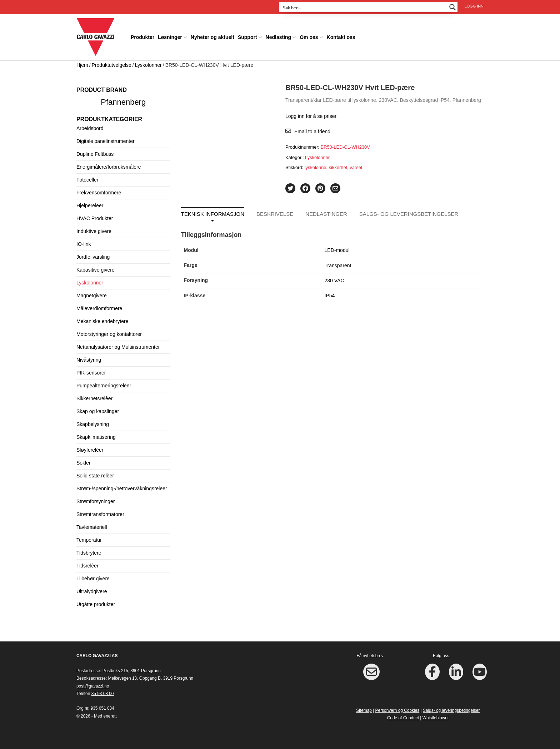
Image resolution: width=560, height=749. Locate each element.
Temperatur (89, 540)
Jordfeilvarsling (93, 257)
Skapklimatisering (96, 437)
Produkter (142, 37)
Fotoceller (87, 180)
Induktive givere (94, 231)
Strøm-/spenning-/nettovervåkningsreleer (122, 488)
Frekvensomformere (99, 193)
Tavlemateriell (92, 527)
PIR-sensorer (91, 373)
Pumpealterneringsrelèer (104, 386)
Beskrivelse (275, 214)
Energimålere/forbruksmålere (109, 167)
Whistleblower (436, 718)
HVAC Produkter (95, 218)
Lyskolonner (148, 65)
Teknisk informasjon (213, 214)
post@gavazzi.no (93, 686)
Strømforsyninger (96, 501)
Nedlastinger (326, 214)
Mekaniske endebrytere (102, 321)
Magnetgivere (92, 296)
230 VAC (334, 281)
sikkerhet (338, 167)
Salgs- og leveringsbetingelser (409, 214)
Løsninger (170, 37)
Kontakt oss (341, 37)
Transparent (338, 266)
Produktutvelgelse (112, 65)
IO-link (84, 244)
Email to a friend (312, 132)
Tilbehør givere (93, 579)
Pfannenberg (123, 102)
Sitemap (364, 710)
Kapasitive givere (96, 270)
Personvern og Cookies (397, 710)
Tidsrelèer (87, 566)
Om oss (309, 37)
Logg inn (474, 6)
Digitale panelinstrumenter (106, 141)
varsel (356, 167)
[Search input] (364, 7)
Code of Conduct (403, 718)
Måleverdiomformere (99, 308)
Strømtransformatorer (100, 514)
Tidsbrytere (89, 553)
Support (247, 37)
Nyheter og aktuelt (212, 37)
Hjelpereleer (90, 205)
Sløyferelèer (90, 450)
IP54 (330, 296)
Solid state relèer (95, 476)
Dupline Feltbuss (95, 154)
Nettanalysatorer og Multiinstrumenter (118, 347)
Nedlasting (279, 37)
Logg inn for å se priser (311, 116)
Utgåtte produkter (96, 604)
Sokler (84, 463)
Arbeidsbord (90, 128)
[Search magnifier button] (452, 7)
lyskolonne (316, 167)
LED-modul (337, 250)
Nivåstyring (89, 360)
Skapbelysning (93, 424)
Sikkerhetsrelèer (94, 398)
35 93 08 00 (103, 694)
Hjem (82, 65)
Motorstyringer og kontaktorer (109, 334)
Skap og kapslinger (98, 411)
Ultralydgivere (92, 591)
